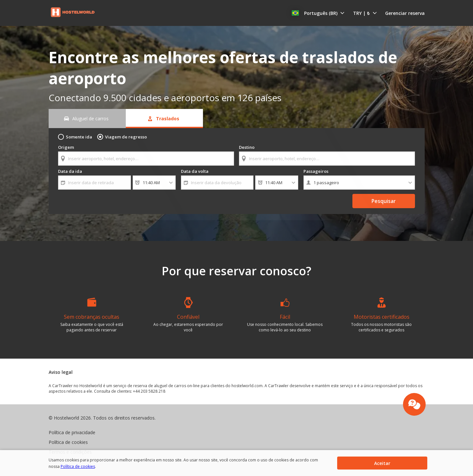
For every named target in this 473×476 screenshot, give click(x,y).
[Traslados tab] (164, 119)
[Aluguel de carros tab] (87, 119)
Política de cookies (65, 466)
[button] (321, 13)
